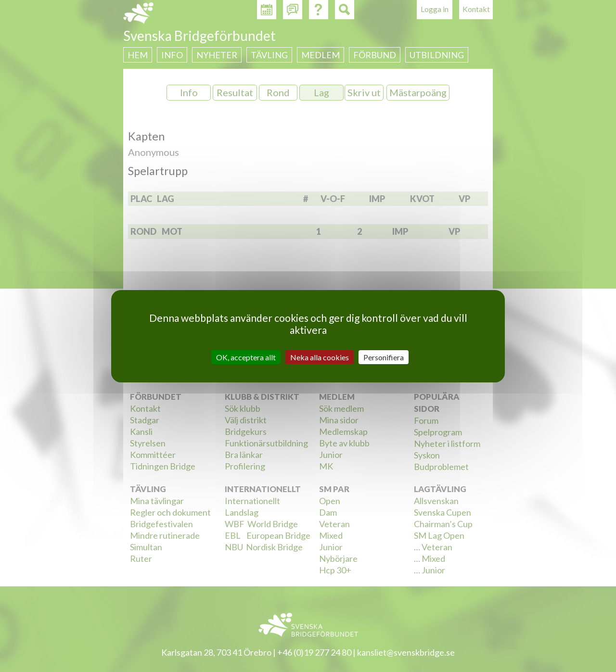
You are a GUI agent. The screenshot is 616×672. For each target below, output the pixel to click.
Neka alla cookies (320, 357)
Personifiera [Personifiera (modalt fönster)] (384, 357)
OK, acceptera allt (246, 357)
